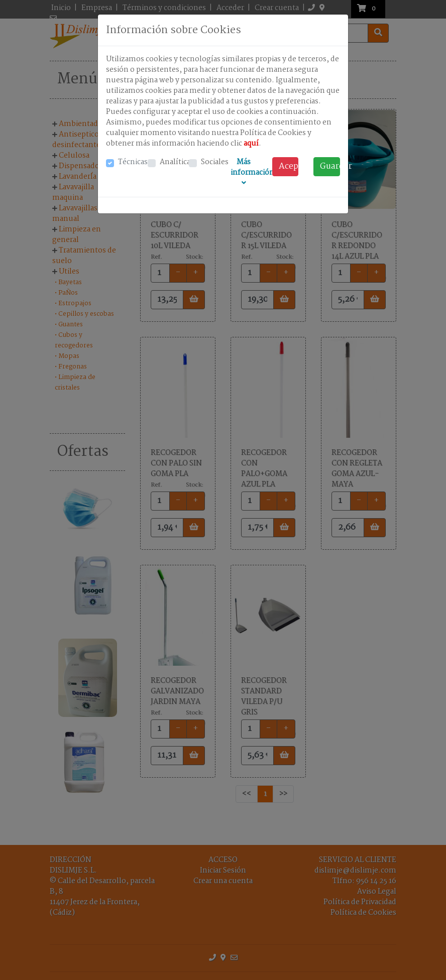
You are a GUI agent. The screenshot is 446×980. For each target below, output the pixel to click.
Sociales (215, 162)
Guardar (330, 166)
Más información (252, 171)
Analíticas (177, 162)
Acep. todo (289, 166)
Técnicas (133, 162)
